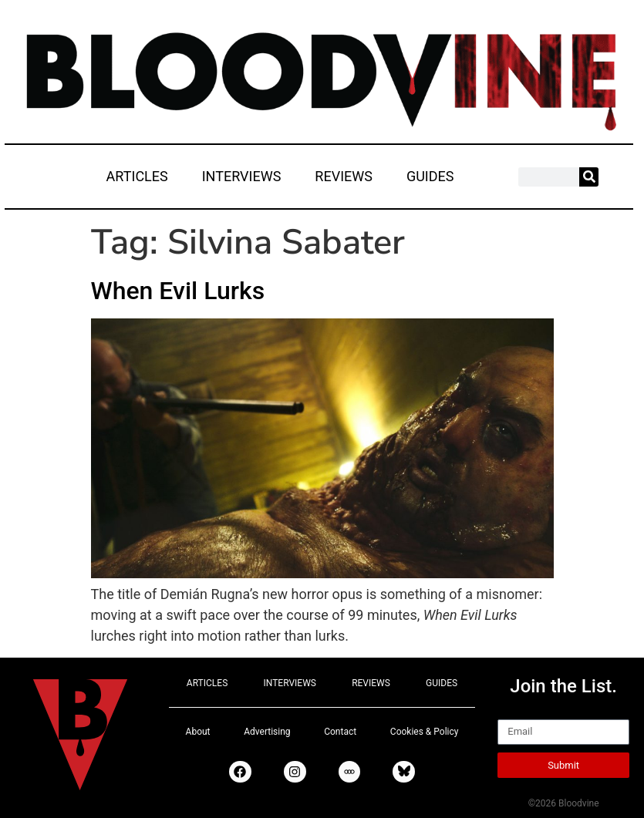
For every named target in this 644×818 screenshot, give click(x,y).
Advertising (267, 732)
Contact (340, 732)
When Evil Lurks (178, 291)
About (198, 732)
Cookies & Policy (425, 732)
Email (515, 712)
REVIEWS (344, 176)
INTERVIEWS (242, 176)
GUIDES (430, 176)
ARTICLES (137, 176)
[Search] (589, 177)
